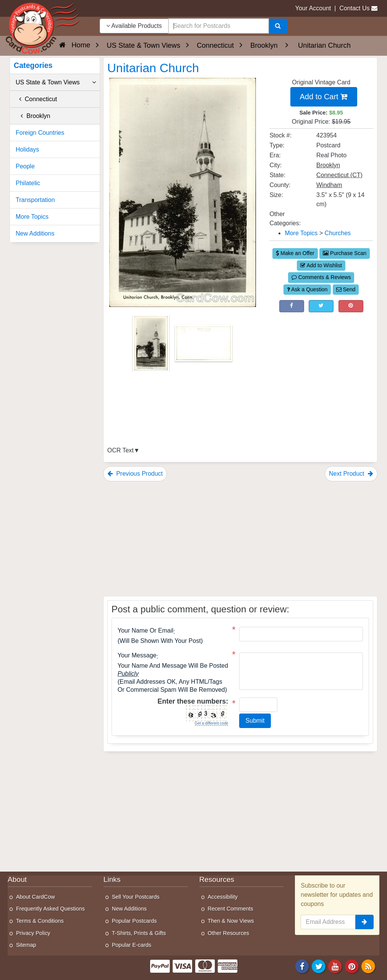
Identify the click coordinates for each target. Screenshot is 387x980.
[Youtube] (335, 966)
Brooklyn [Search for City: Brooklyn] (328, 165)
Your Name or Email (146, 631)
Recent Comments (231, 909)
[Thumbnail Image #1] (152, 346)
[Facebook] (302, 966)
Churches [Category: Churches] (338, 233)
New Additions (35, 233)
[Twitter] (319, 966)
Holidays (27, 149)
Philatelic (28, 183)
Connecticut (36, 99)
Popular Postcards (134, 921)
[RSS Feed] (368, 966)
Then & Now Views (231, 921)
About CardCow (36, 897)
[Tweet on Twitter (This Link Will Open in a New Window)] (321, 306)
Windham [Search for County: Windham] (329, 185)
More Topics (32, 217)
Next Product (351, 474)
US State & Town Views (56, 82)
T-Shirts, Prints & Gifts (139, 933)
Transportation (35, 200)
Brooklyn (33, 116)
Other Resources (229, 933)
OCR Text (121, 450)
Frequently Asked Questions (50, 909)
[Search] (278, 26)
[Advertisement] (321, 364)
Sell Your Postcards (136, 897)
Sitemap (26, 945)
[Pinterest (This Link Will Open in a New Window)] (351, 306)
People (25, 166)
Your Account (313, 8)
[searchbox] (219, 26)
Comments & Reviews (321, 277)
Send (346, 289)
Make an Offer (295, 253)
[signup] (364, 922)
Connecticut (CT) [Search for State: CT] (339, 175)
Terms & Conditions (40, 921)
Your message (137, 655)
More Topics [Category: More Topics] (301, 233)
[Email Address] (328, 922)
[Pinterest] (352, 966)
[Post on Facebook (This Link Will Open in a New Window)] (292, 306)
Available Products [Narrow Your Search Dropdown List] (134, 26)
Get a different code (212, 723)
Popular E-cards (132, 945)
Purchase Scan (345, 253)
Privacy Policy (33, 933)
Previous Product (135, 474)
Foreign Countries (40, 133)
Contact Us (354, 8)
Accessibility (223, 897)
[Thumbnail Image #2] (204, 346)
